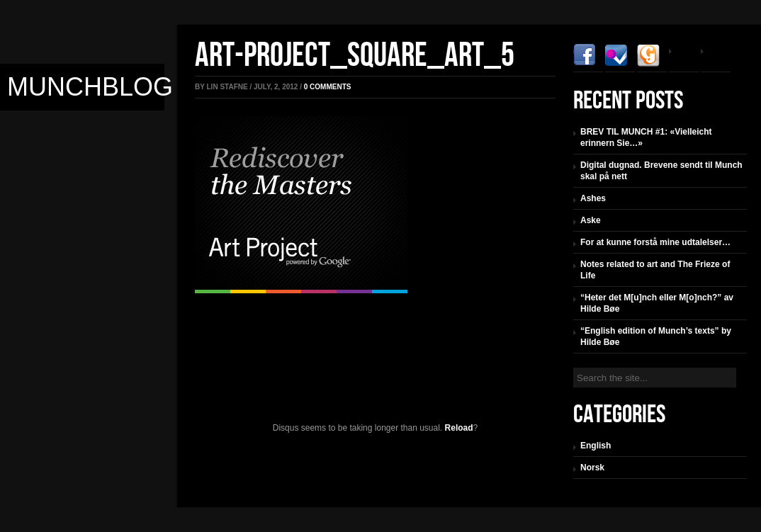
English (596, 446)
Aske (591, 220)
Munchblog (90, 87)
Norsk (592, 468)
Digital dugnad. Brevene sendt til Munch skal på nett (661, 171)
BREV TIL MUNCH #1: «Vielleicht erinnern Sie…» (646, 137)
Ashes (593, 198)
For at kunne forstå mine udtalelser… (655, 242)
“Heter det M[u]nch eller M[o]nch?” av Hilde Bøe (657, 303)
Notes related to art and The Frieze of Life (655, 270)
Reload (459, 428)
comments (328, 87)
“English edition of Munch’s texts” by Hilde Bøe (656, 336)
